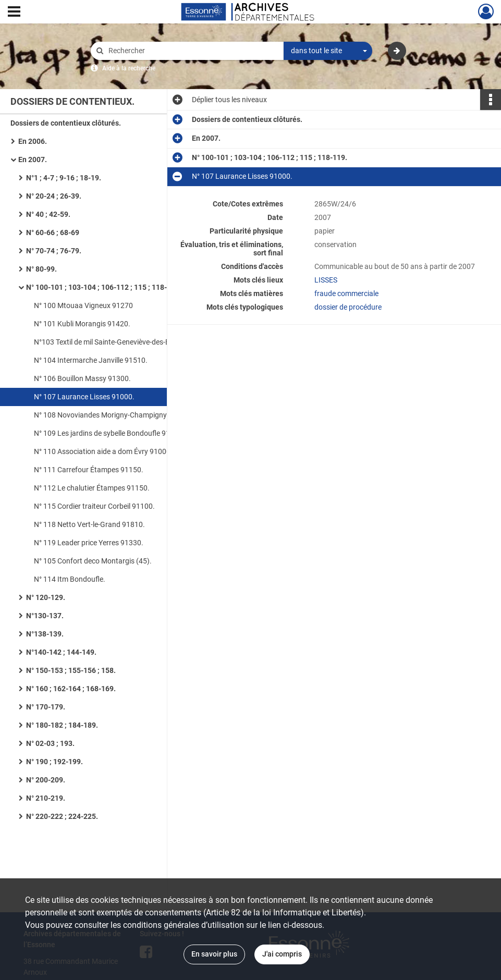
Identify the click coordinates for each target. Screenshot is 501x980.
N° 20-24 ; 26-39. (54, 196)
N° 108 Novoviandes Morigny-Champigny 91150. (113, 415)
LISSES (326, 280)
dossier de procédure (348, 307)
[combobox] (328, 51)
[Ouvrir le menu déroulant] (14, 13)
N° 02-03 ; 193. (50, 743)
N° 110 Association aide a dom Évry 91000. (103, 451)
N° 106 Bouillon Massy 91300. (82, 378)
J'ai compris (282, 954)
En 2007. (33, 160)
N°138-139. (45, 634)
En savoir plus (214, 954)
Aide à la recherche (129, 68)
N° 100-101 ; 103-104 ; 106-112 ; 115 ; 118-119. (104, 287)
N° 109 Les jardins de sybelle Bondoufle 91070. (109, 433)
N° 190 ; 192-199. (54, 762)
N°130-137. (45, 616)
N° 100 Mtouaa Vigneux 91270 (83, 305)
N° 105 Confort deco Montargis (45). (93, 561)
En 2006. (33, 141)
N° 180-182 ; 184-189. (62, 725)
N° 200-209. (46, 780)
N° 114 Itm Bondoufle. (70, 579)
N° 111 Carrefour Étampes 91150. (89, 470)
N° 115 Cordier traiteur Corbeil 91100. (94, 506)
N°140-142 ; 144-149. (61, 652)
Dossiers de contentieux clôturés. (66, 123)
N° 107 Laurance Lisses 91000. (84, 397)
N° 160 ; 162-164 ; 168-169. (71, 689)
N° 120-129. (46, 597)
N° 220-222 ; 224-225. (62, 816)
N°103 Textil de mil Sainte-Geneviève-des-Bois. (108, 342)
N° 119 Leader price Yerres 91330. (89, 543)
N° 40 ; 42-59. (48, 214)
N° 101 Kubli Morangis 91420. (82, 324)
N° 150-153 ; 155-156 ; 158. (71, 670)
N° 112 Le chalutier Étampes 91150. (92, 488)
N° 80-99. (41, 269)
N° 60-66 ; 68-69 (53, 232)
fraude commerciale (346, 293)
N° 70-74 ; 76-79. (54, 251)
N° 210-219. (46, 798)
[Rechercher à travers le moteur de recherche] (192, 51)
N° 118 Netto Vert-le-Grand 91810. (89, 524)
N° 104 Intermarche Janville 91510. (91, 360)
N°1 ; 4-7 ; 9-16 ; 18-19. (64, 178)
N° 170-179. (46, 707)
